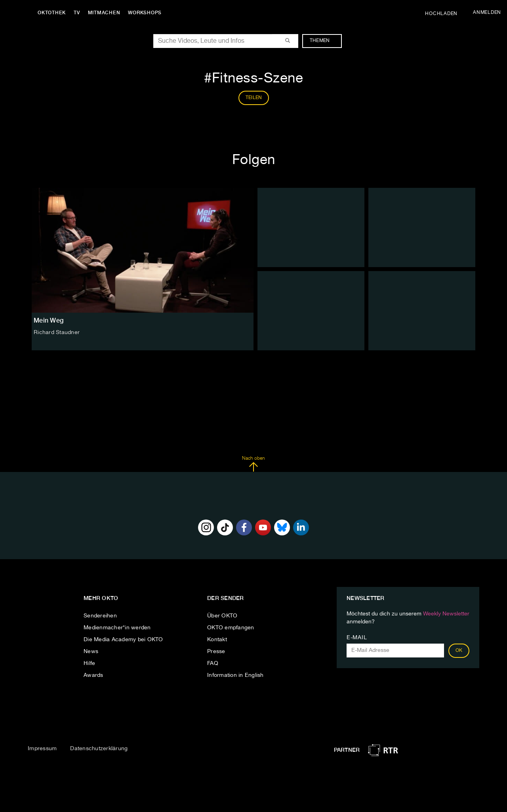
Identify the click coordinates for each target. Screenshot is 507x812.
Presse (216, 652)
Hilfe (89, 663)
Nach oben (253, 464)
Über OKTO (222, 616)
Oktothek (52, 13)
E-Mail (357, 638)
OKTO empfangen (231, 628)
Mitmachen (104, 13)
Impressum (42, 749)
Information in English (235, 675)
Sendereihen (100, 616)
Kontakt (217, 640)
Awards (93, 675)
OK (459, 651)
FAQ (213, 663)
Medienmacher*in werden (117, 628)
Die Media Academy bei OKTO (123, 640)
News (91, 652)
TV (77, 13)
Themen (324, 41)
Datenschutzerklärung (99, 749)
